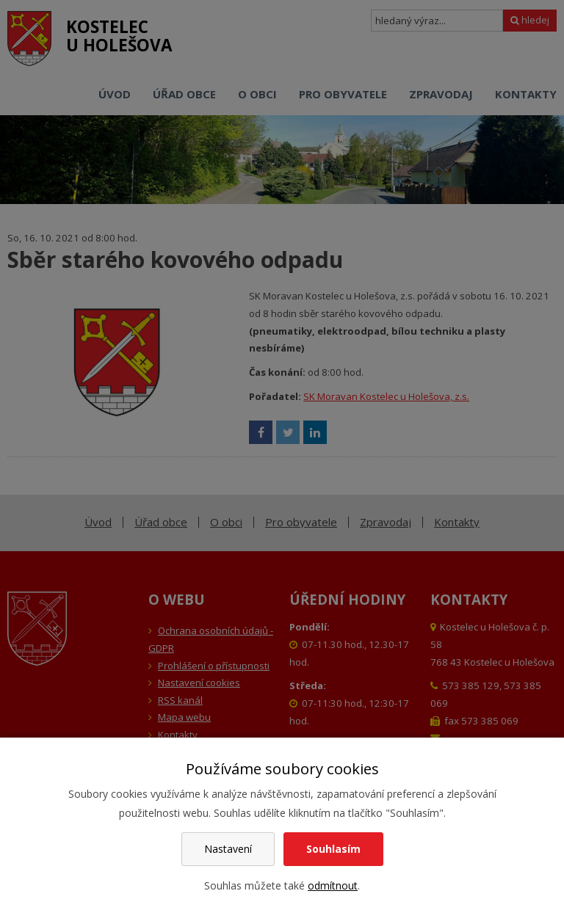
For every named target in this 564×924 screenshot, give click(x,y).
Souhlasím (333, 849)
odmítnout (333, 885)
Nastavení (228, 849)
